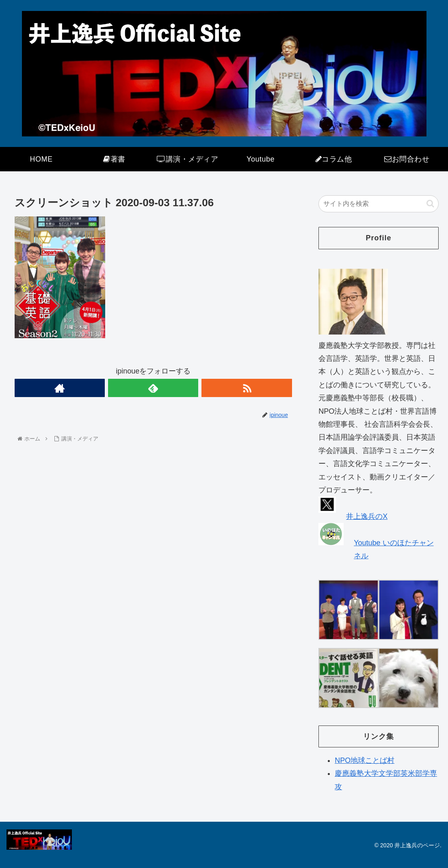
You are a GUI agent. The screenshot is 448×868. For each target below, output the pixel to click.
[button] (430, 204)
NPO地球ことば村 (365, 760)
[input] (379, 204)
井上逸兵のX (367, 516)
